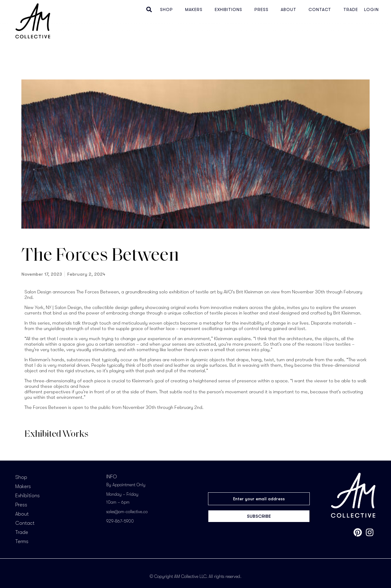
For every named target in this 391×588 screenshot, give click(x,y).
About (289, 9)
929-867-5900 (120, 521)
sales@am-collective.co (127, 512)
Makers (194, 9)
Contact (320, 9)
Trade (351, 9)
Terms (22, 542)
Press (261, 9)
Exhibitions (228, 9)
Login (371, 9)
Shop (166, 9)
